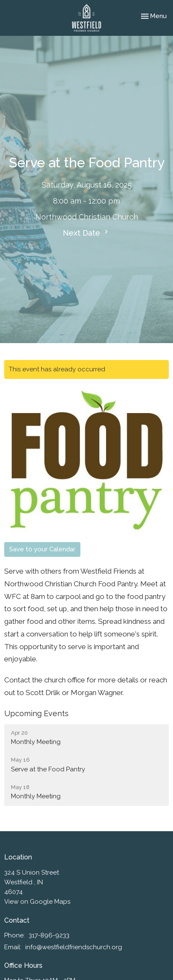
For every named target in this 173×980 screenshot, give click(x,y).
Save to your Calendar (42, 549)
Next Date (86, 232)
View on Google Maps (37, 902)
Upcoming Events (36, 713)
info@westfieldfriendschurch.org (74, 947)
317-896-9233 (49, 935)
